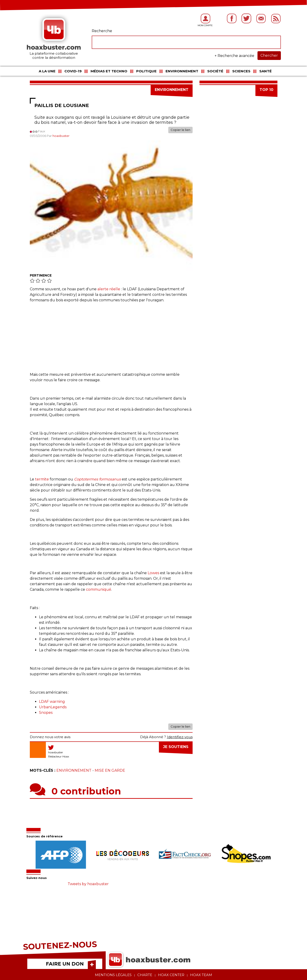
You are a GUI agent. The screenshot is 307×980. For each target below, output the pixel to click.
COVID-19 (73, 71)
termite (42, 479)
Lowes (153, 573)
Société (215, 71)
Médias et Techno (109, 71)
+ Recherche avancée (234, 56)
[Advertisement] (111, 340)
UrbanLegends (53, 707)
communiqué (99, 589)
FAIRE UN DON (65, 964)
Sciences (241, 71)
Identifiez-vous (180, 737)
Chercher (269, 55)
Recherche (102, 31)
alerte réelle (109, 289)
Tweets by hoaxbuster (88, 884)
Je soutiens (176, 747)
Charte (145, 975)
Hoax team (201, 975)
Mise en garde (110, 770)
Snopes (46, 713)
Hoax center (171, 975)
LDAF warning (52, 702)
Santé (266, 71)
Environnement (182, 71)
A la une (47, 71)
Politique (146, 71)
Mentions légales (113, 975)
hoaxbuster (61, 136)
